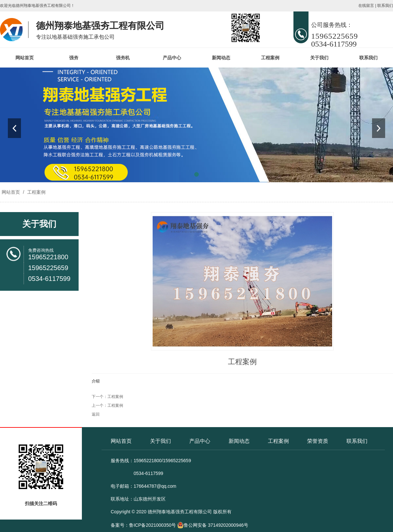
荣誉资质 (318, 441)
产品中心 (172, 58)
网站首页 (25, 58)
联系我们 (385, 6)
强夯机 (123, 58)
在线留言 (366, 6)
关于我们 (319, 58)
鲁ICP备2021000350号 (152, 525)
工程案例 (270, 58)
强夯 (74, 58)
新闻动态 (221, 58)
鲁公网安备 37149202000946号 (213, 525)
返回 (96, 414)
